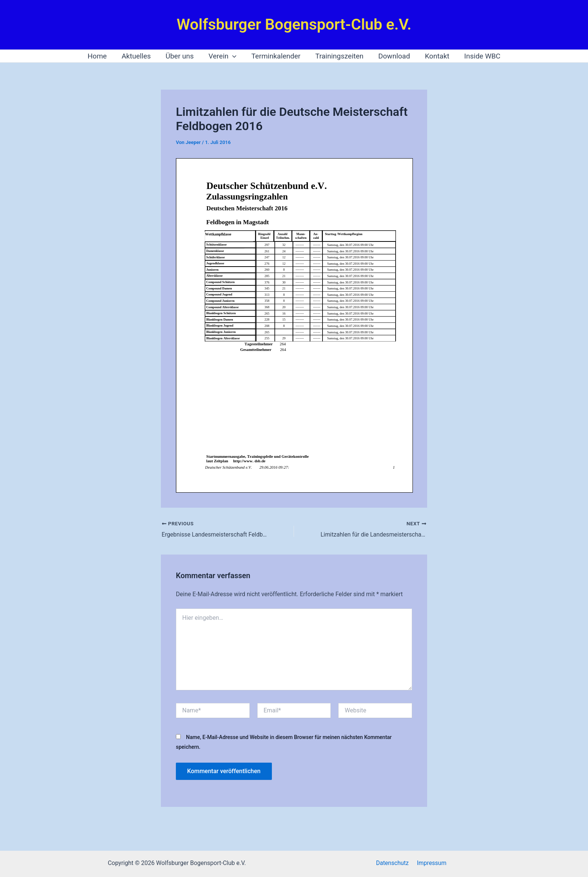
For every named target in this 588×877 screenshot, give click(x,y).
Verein (223, 56)
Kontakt (435, 56)
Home (100, 56)
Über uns (181, 56)
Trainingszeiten (339, 56)
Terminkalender (276, 56)
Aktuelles (138, 56)
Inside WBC (480, 56)
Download (393, 56)
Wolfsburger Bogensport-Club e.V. (294, 24)
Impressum (431, 863)
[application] (233, 56)
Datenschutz (393, 863)
